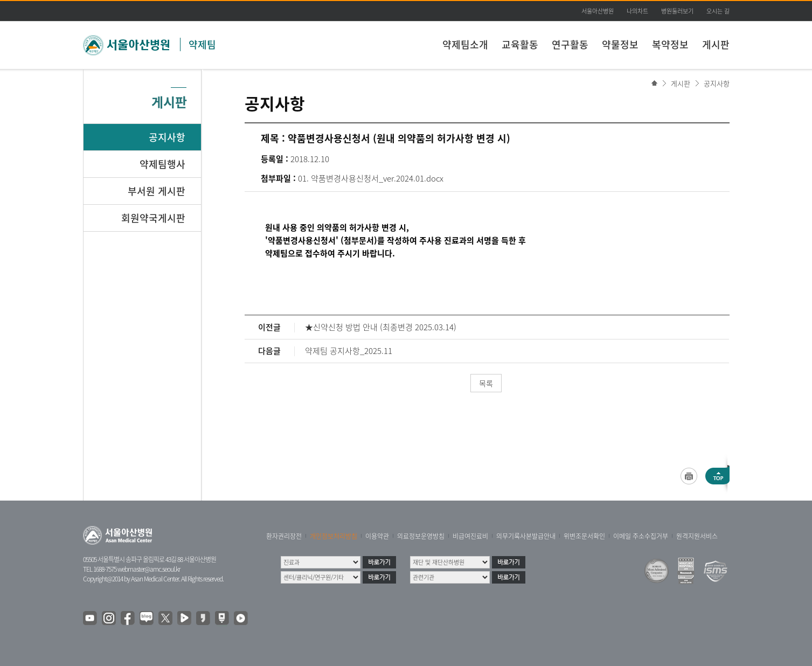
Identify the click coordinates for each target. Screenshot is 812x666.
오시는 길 (718, 11)
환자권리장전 (284, 536)
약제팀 (202, 44)
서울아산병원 (598, 11)
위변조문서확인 (584, 536)
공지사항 (717, 83)
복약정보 (670, 44)
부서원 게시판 (157, 191)
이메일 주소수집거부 (641, 536)
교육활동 (520, 44)
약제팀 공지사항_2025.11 (349, 351)
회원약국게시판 (153, 218)
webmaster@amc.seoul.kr (149, 569)
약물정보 (620, 44)
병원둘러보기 (677, 11)
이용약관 (377, 536)
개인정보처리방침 (334, 536)
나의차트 (637, 11)
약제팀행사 (162, 164)
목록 (486, 383)
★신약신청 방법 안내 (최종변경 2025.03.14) (381, 327)
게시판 (716, 44)
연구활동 (570, 44)
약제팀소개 (465, 44)
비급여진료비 (470, 536)
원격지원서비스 (697, 536)
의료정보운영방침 (421, 536)
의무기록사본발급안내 (526, 536)
